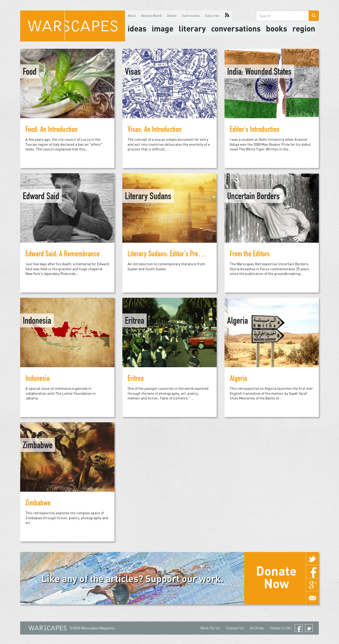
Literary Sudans (148, 197)
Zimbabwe (38, 446)
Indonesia (37, 322)
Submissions (191, 16)
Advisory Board (151, 16)
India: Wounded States (259, 73)
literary (192, 28)
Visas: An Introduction (155, 130)
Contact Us (235, 628)
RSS (227, 16)
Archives (257, 628)
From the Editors (250, 255)
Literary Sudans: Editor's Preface (168, 255)
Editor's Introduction (255, 130)
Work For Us (210, 628)
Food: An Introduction (51, 130)
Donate (172, 16)
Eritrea (135, 322)
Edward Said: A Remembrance (62, 255)
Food (30, 73)
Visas (133, 73)
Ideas (137, 28)
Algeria (237, 322)
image (163, 28)
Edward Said (41, 197)
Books (277, 28)
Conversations (236, 28)
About (132, 16)
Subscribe (212, 16)
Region (304, 28)
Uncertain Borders (253, 197)
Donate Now (276, 577)
